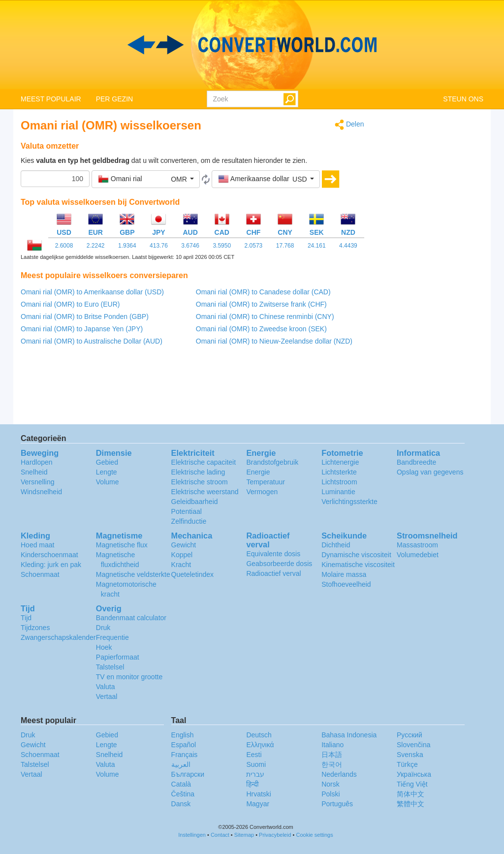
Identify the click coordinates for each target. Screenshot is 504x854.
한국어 (332, 764)
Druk (103, 628)
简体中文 (410, 794)
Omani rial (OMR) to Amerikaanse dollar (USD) (92, 292)
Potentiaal (187, 511)
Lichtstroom (339, 482)
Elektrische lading (198, 472)
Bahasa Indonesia (349, 735)
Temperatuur (266, 482)
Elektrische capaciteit (204, 462)
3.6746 (190, 246)
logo (252, 45)
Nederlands (339, 774)
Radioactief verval (273, 573)
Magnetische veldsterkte (133, 574)
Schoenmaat (40, 574)
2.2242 (96, 246)
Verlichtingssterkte (349, 502)
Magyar (258, 804)
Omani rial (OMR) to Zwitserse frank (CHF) (261, 304)
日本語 (332, 755)
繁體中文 (410, 804)
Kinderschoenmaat (49, 555)
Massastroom (417, 545)
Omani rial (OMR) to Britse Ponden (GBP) (85, 316)
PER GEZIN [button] (114, 99)
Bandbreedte (416, 462)
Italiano (332, 745)
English (183, 735)
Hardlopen (37, 462)
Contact (220, 835)
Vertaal (107, 696)
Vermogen (262, 492)
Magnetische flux (122, 545)
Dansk (181, 804)
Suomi (256, 764)
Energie (258, 472)
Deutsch (259, 735)
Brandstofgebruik (272, 462)
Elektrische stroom (200, 482)
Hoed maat (37, 545)
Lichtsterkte (339, 472)
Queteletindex (192, 574)
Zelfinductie (189, 521)
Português (337, 804)
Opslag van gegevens (430, 472)
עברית (255, 774)
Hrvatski (259, 794)
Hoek (104, 647)
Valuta (106, 687)
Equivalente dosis (273, 554)
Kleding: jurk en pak (51, 565)
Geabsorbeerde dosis (279, 564)
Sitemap (244, 835)
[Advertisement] (431, 267)
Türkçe (407, 764)
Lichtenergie (340, 462)
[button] (146, 179)
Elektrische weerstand (205, 492)
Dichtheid (336, 545)
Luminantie (338, 492)
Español (184, 745)
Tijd (26, 618)
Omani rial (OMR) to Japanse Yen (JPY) (82, 329)
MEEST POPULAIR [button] (51, 99)
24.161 (317, 246)
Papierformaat (118, 657)
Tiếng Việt (412, 784)
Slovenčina (414, 745)
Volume (108, 482)
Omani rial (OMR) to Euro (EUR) (70, 304)
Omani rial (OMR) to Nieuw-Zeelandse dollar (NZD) (274, 341)
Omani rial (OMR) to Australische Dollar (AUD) (92, 341)
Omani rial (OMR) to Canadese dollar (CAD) (263, 292)
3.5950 (222, 246)
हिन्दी (252, 784)
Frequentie (112, 637)
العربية (181, 764)
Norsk (331, 784)
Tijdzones (35, 628)
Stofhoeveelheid (346, 584)
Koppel (182, 555)
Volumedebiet (418, 555)
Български (188, 774)
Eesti (254, 755)
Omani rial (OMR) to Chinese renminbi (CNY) (265, 316)
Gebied (107, 462)
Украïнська (414, 774)
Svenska (410, 755)
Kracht (181, 565)
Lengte (107, 472)
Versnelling (38, 482)
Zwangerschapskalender (58, 637)
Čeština (183, 794)
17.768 (285, 246)
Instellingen (192, 835)
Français (185, 755)
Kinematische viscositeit (358, 565)
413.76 (159, 246)
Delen (349, 125)
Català (181, 784)
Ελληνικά (260, 745)
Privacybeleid (275, 835)
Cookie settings (315, 835)
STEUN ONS (463, 99)
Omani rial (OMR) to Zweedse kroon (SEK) (261, 329)
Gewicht (184, 545)
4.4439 (348, 246)
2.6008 (64, 246)
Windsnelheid (41, 492)
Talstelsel (110, 667)
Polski (331, 794)
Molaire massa (344, 574)
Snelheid (34, 472)
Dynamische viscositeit (356, 555)
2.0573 (254, 246)
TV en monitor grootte (129, 677)
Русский (409, 735)
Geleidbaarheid (195, 502)
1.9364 (127, 246)
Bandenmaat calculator (131, 618)
